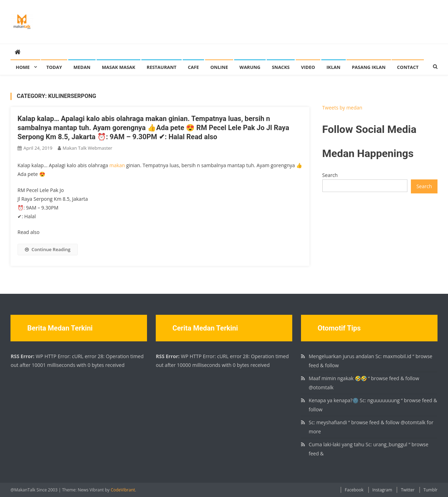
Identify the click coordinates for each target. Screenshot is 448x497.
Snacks (281, 67)
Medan (82, 67)
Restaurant (162, 67)
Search (330, 175)
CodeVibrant (123, 490)
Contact (408, 67)
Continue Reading (48, 249)
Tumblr (430, 490)
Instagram (382, 490)
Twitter (408, 490)
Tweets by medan (342, 108)
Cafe (194, 67)
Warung (250, 67)
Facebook (354, 490)
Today (54, 67)
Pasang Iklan (369, 67)
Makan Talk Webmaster (87, 148)
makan (117, 165)
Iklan (334, 67)
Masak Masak (118, 67)
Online (219, 67)
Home (23, 67)
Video (308, 67)
